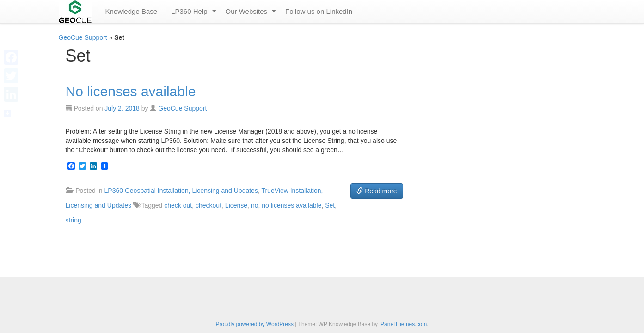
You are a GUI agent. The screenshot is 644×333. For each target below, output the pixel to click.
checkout (209, 205)
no (255, 205)
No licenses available (131, 91)
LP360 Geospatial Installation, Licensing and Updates (181, 191)
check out (178, 205)
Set (330, 205)
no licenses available (291, 205)
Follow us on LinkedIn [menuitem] (319, 11)
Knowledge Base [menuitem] (132, 11)
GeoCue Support (83, 37)
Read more (377, 191)
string (74, 220)
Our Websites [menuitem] (247, 11)
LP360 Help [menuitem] (189, 11)
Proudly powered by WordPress (255, 324)
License (236, 205)
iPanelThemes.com (403, 324)
